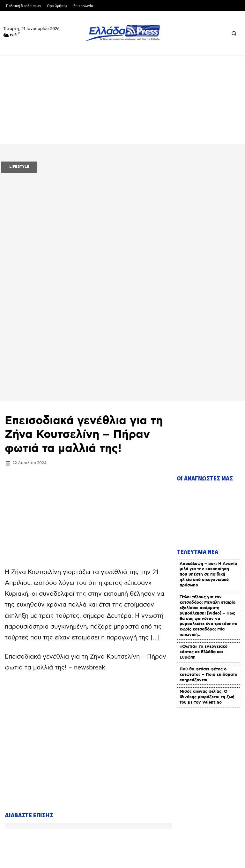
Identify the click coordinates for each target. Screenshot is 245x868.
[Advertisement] (88, 404)
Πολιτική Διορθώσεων (196, 813)
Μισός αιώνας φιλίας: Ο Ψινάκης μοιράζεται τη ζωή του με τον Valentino (207, 585)
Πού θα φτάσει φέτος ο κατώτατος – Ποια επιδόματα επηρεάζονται (208, 562)
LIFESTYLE (19, 167)
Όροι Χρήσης (102, 813)
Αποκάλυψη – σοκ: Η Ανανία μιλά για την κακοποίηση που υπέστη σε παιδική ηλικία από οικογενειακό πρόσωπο (208, 462)
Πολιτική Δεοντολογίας (34, 831)
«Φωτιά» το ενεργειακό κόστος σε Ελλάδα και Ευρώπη (204, 540)
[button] (234, 33)
